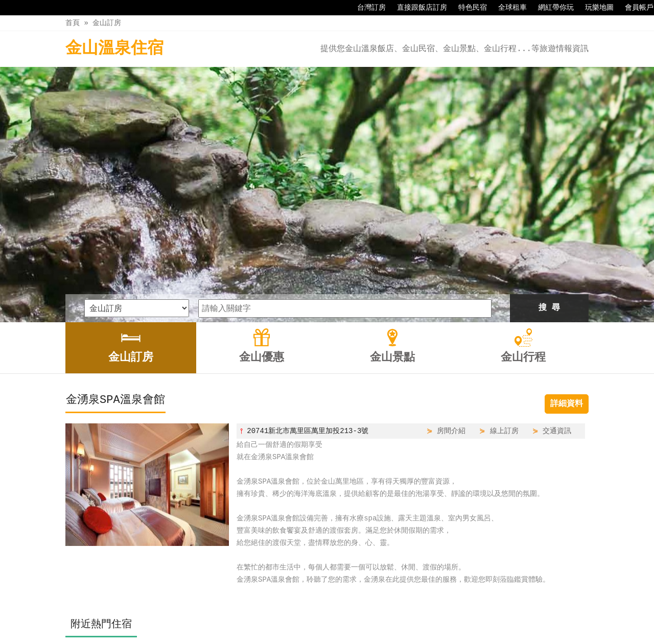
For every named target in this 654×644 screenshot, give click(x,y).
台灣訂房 (366, 8)
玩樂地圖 (594, 8)
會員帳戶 (634, 8)
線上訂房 (504, 312)
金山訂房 (107, 23)
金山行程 (389, 614)
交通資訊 (557, 312)
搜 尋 (549, 189)
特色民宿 (468, 8)
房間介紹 (451, 312)
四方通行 (325, 636)
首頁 (73, 23)
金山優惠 (303, 614)
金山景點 (346, 614)
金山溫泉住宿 (114, 49)
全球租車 (507, 8)
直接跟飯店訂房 (417, 8)
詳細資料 (567, 285)
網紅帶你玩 (551, 8)
